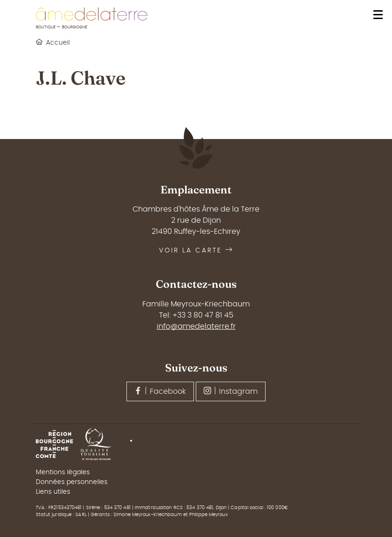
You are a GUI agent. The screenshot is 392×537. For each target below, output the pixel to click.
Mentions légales (63, 472)
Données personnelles (72, 482)
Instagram (231, 391)
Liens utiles (53, 492)
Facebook (160, 391)
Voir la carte (196, 251)
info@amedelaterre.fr (196, 326)
